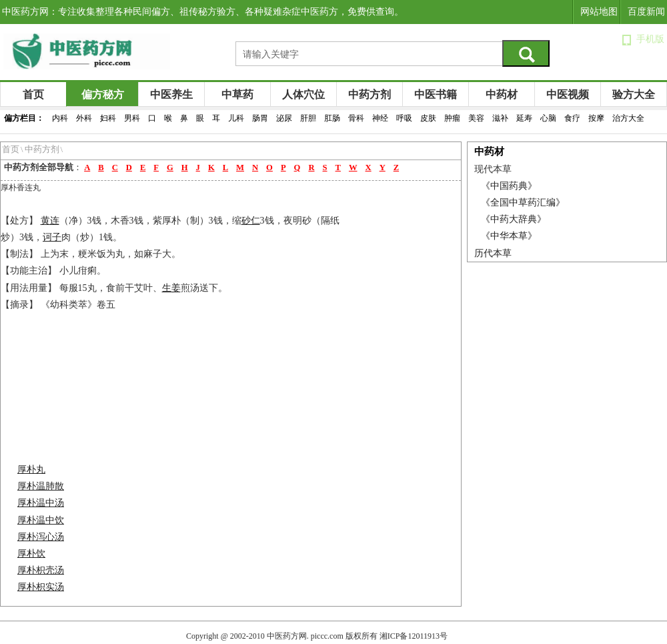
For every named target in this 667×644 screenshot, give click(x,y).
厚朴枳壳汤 (41, 570)
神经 (380, 118)
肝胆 (308, 118)
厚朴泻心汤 (41, 537)
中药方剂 (370, 94)
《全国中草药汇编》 (523, 203)
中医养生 (171, 94)
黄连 (50, 221)
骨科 (356, 118)
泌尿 (284, 118)
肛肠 (332, 118)
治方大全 (628, 118)
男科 (132, 118)
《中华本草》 (509, 236)
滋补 (500, 118)
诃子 (52, 237)
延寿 (524, 118)
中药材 (502, 94)
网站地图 (599, 12)
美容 (476, 118)
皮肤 (428, 118)
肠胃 (260, 118)
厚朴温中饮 (41, 520)
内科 (60, 118)
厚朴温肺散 (41, 486)
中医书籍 (436, 94)
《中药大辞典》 (514, 219)
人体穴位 (303, 94)
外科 (84, 118)
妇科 (108, 118)
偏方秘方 (103, 94)
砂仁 (251, 221)
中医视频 (568, 94)
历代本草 (493, 253)
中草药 (237, 94)
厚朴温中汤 (41, 503)
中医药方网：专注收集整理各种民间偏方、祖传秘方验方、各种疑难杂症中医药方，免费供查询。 (203, 12)
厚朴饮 (31, 554)
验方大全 (634, 94)
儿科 (236, 118)
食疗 (572, 118)
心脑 (548, 118)
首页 (33, 94)
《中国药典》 (509, 186)
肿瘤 (452, 118)
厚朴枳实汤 (41, 587)
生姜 (171, 288)
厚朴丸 (31, 469)
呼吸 (404, 118)
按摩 (596, 118)
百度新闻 (646, 12)
